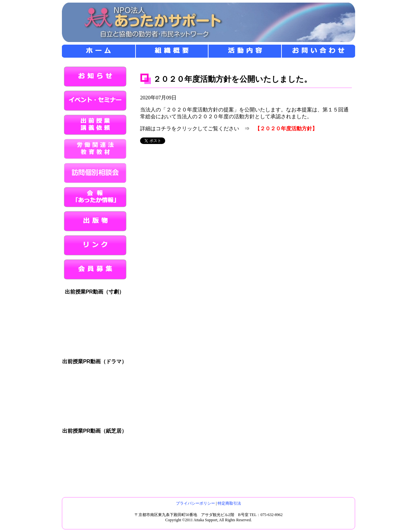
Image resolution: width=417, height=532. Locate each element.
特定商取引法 (229, 503)
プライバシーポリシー (195, 503)
